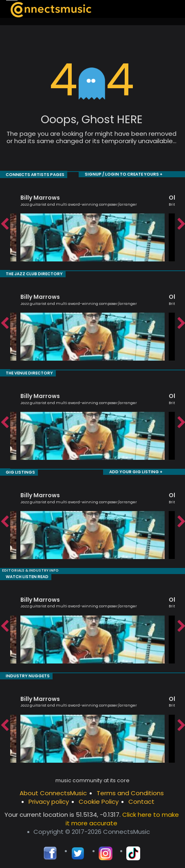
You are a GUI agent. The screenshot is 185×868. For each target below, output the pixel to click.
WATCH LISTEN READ (21, 575)
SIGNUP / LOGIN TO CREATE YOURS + (130, 174)
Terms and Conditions (130, 791)
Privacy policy (49, 799)
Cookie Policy (99, 799)
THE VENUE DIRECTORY (22, 372)
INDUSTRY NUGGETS (20, 673)
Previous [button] (4, 224)
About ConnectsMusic (53, 791)
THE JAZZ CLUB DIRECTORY (26, 273)
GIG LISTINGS (14, 471)
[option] (92, 224)
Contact (141, 799)
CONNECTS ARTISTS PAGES (27, 174)
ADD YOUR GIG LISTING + (141, 471)
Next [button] (181, 224)
